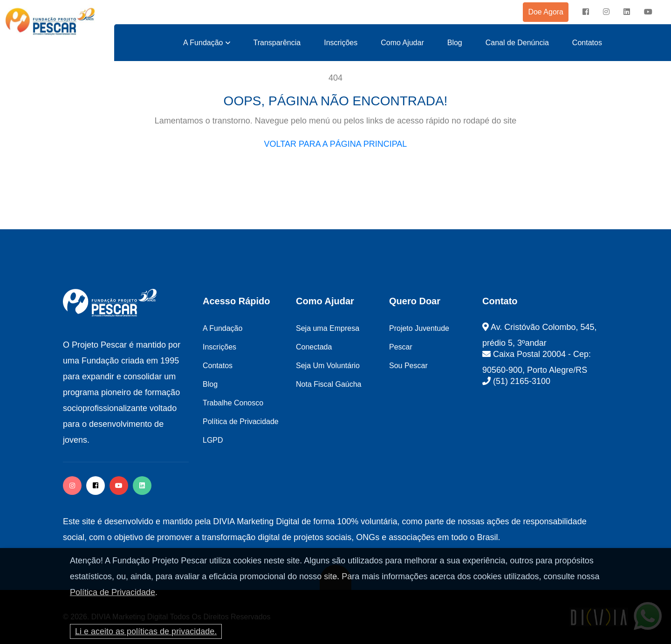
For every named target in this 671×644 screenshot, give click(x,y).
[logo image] (50, 22)
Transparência (277, 43)
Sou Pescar (408, 366)
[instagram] (606, 12)
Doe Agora (546, 12)
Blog (455, 43)
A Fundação (203, 43)
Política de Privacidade (113, 592)
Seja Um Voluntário (328, 366)
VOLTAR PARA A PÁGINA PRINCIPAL (336, 144)
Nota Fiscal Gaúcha (329, 384)
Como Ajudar (402, 43)
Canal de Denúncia (517, 43)
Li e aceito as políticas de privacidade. (146, 631)
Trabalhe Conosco (233, 403)
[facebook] (586, 12)
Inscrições (341, 43)
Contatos (587, 43)
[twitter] (142, 486)
